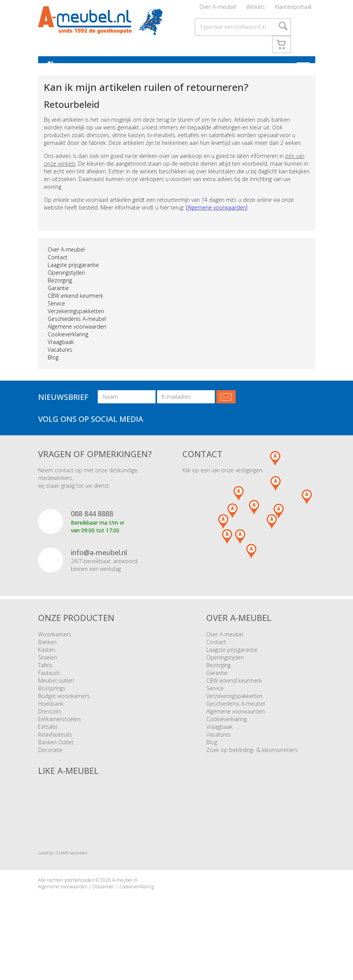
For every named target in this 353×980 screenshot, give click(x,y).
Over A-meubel (218, 9)
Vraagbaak (61, 352)
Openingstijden (66, 283)
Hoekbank (51, 714)
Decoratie (50, 760)
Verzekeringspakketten (76, 321)
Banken (47, 652)
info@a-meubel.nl (99, 563)
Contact (58, 268)
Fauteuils (49, 683)
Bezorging (60, 291)
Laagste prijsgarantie (73, 275)
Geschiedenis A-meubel (77, 329)
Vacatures (60, 360)
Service (56, 314)
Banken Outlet (56, 753)
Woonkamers (55, 645)
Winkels (256, 9)
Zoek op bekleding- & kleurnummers (252, 760)
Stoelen (48, 668)
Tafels (45, 675)
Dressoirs (50, 722)
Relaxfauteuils (55, 745)
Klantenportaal (293, 9)
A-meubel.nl (125, 891)
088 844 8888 (92, 524)
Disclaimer (103, 897)
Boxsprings (52, 699)
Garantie (58, 298)
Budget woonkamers (64, 706)
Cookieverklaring (68, 345)
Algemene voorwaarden (77, 337)
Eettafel (48, 737)
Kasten (47, 660)
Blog (53, 368)
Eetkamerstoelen (59, 729)
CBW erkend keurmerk (75, 306)
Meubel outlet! (56, 691)
